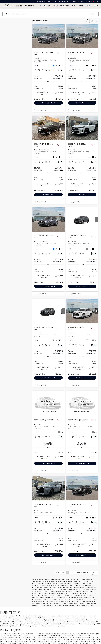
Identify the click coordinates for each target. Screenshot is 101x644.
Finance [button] (73, 6)
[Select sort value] (87, 21)
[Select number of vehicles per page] (94, 573)
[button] (63, 36)
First (57, 573)
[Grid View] (92, 21)
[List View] (97, 21)
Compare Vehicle (42, 110)
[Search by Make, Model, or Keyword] (48, 14)
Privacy (96, 6)
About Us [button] (80, 6)
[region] (48, 92)
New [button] (45, 6)
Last (85, 573)
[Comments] (59, 70)
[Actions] (61, 53)
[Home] (40, 6)
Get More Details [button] (47, 103)
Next (79, 573)
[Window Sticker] (62, 70)
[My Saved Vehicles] (95, 1)
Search (92, 14)
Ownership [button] (88, 6)
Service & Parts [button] (65, 6)
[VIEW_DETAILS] (48, 403)
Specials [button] (56, 6)
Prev (63, 573)
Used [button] (50, 6)
